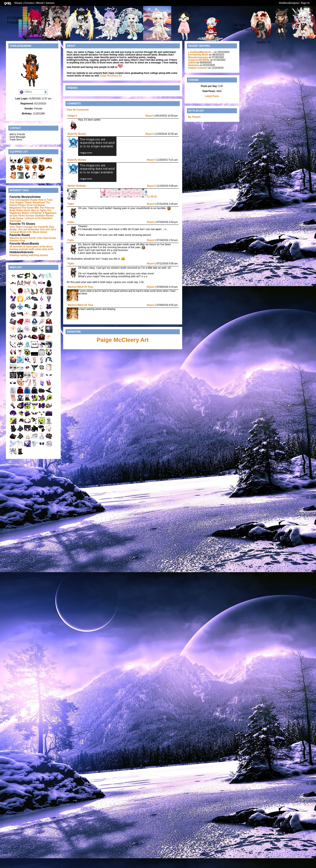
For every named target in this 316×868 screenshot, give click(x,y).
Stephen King (17, 241)
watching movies (38, 255)
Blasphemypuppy (198, 57)
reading (24, 255)
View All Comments (78, 110)
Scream (30, 216)
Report (149, 116)
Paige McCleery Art (111, 76)
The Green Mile (30, 208)
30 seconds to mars (21, 247)
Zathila (192, 63)
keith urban (35, 249)
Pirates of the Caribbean (31, 205)
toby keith (48, 249)
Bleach (50, 216)
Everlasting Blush (198, 55)
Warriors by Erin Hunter (23, 238)
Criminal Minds (18, 232)
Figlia (71, 204)
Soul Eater (15, 221)
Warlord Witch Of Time (80, 287)
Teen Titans (16, 227)
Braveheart (39, 203)
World (40, 3)
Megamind (15, 208)
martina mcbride (19, 249)
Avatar (34, 200)
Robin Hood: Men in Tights (31, 210)
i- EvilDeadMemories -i (201, 52)
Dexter (44, 232)
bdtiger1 (72, 116)
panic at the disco (42, 247)
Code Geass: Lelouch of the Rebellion (31, 218)
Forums (29, 3)
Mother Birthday (77, 186)
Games (50, 3)
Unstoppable (23, 200)
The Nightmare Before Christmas (30, 212)
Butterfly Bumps (77, 134)
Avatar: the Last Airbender (24, 229)
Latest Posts (212, 96)
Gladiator (40, 216)
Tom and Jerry (48, 229)
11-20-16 (128, 197)
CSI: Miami (33, 232)
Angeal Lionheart (198, 68)
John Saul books (46, 238)
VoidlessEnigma (289, 3)
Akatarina (194, 65)
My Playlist (194, 117)
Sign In (305, 3)
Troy (12, 200)
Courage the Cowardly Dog (38, 227)
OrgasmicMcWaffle (199, 60)
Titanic (28, 203)
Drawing (14, 255)
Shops (18, 3)
